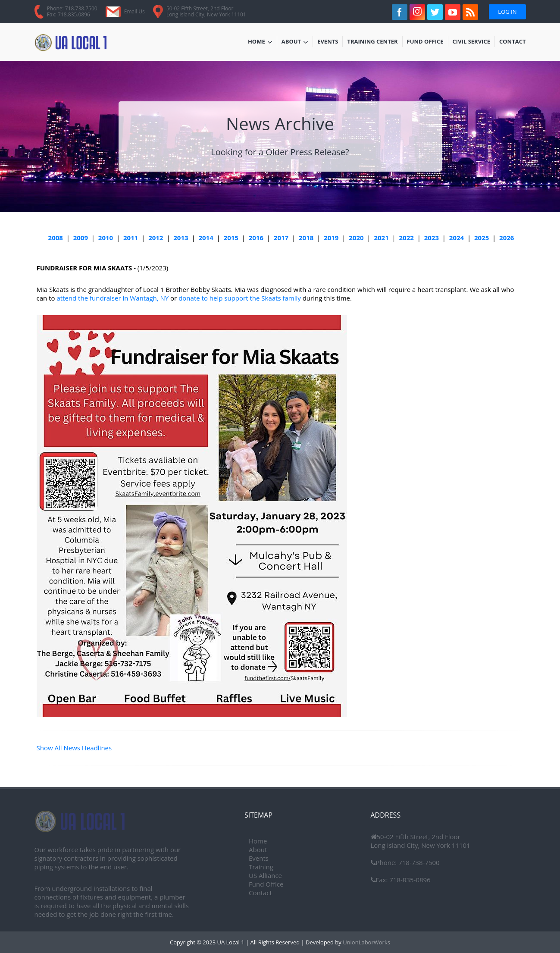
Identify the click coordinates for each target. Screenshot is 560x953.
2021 (381, 238)
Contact (513, 42)
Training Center (372, 42)
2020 (356, 238)
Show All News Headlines (74, 748)
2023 (432, 238)
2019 (331, 238)
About (295, 42)
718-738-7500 (418, 862)
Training (261, 867)
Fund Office (425, 42)
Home (260, 42)
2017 (281, 238)
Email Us (135, 11)
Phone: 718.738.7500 (72, 8)
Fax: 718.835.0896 (69, 14)
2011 (131, 238)
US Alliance (265, 875)
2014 (206, 238)
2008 (56, 238)
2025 (482, 238)
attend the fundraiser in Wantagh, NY (113, 298)
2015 (231, 238)
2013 (181, 238)
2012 (156, 238)
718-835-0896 (409, 880)
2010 (106, 238)
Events (330, 42)
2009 (81, 238)
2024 (457, 238)
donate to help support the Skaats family (240, 298)
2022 (407, 238)
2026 (507, 238)
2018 (306, 238)
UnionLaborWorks (366, 942)
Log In (507, 12)
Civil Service (472, 42)
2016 (256, 238)
